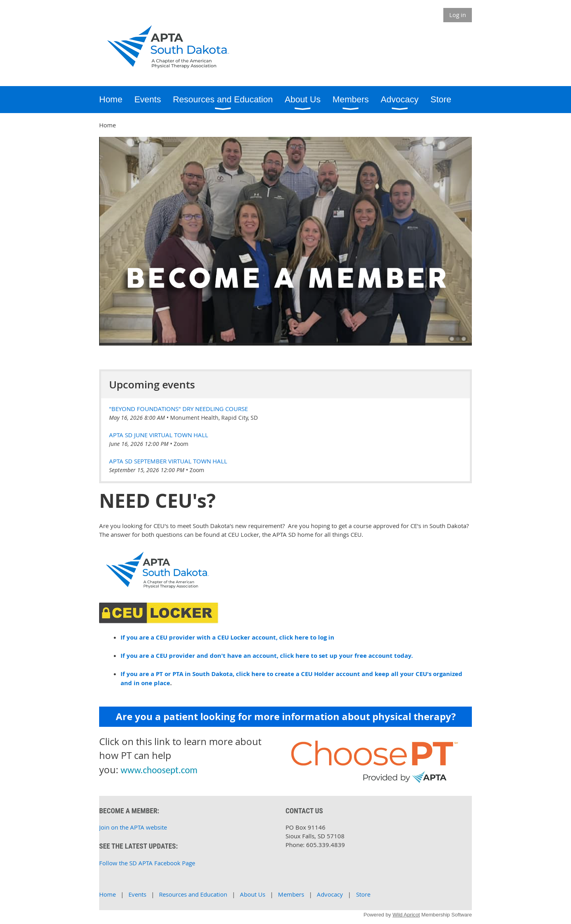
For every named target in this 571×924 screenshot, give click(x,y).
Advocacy (330, 894)
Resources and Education (193, 894)
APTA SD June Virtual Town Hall (159, 435)
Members (291, 894)
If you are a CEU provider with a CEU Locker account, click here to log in (227, 637)
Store (363, 894)
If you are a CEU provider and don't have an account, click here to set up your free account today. (267, 656)
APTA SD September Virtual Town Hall (168, 461)
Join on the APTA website (133, 827)
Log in (458, 15)
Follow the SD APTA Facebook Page (147, 863)
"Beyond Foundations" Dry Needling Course (178, 409)
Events (137, 894)
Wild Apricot (406, 915)
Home (107, 894)
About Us (253, 894)
